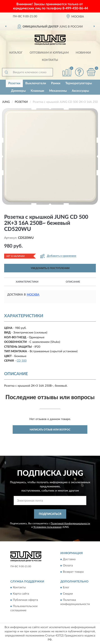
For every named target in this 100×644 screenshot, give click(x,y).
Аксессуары (80, 91)
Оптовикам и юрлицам (49, 53)
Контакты (50, 60)
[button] (79, 72)
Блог (66, 587)
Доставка (69, 559)
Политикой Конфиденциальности (70, 523)
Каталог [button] (16, 53)
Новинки (83, 53)
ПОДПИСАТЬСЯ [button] (50, 514)
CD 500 (22, 361)
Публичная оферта (25, 600)
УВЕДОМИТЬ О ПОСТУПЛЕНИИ (50, 268)
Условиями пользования (48, 527)
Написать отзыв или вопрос (50, 430)
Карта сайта (21, 594)
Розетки (14, 83)
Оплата (68, 566)
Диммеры (18, 91)
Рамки (56, 83)
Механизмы (58, 91)
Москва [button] (33, 295)
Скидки (68, 594)
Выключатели (36, 83)
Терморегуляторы (79, 83)
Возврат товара (73, 572)
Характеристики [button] (27, 282)
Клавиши (37, 91)
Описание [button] (73, 282)
